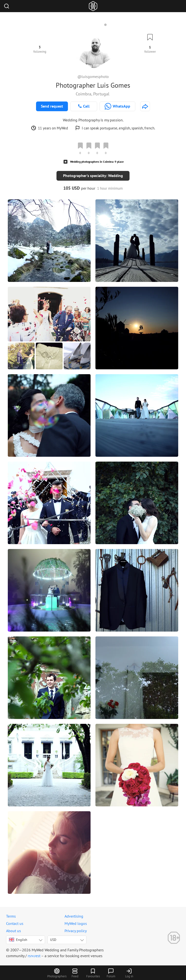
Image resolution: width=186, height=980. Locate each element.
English (18, 940)
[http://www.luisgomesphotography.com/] (145, 106)
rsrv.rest (34, 956)
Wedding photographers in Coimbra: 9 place (97, 162)
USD (53, 940)
